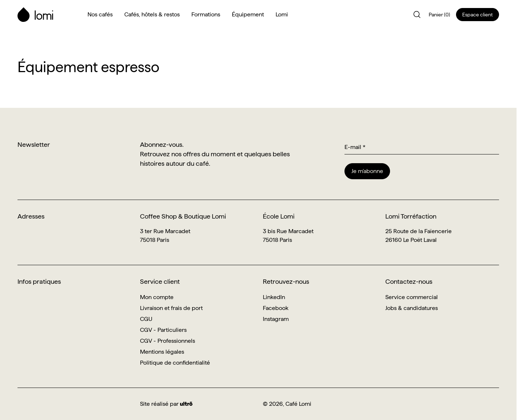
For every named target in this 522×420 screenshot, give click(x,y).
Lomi (282, 14)
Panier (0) (439, 15)
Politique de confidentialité (175, 363)
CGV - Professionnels (167, 341)
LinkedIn (274, 297)
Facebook (276, 308)
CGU (146, 319)
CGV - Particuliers (163, 330)
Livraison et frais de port (171, 308)
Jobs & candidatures (412, 308)
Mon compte (157, 297)
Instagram (276, 319)
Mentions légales (162, 352)
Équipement (248, 14)
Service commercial (412, 297)
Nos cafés (100, 14)
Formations (206, 14)
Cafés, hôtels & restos (152, 14)
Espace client (478, 15)
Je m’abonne (367, 171)
